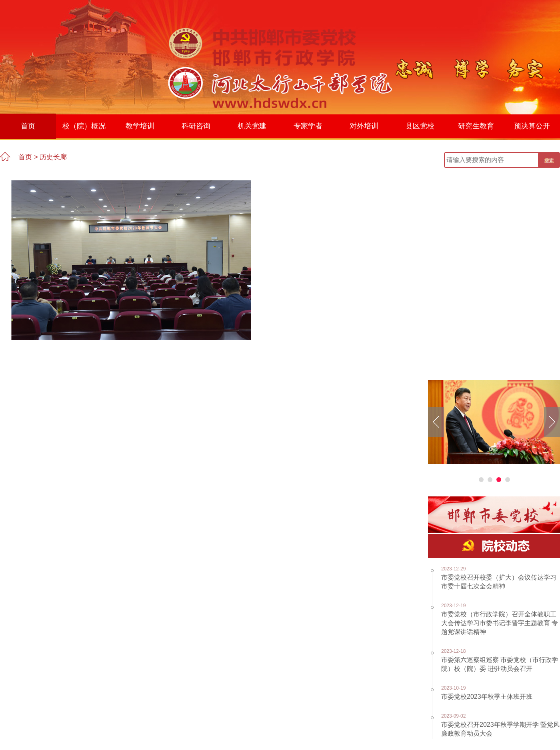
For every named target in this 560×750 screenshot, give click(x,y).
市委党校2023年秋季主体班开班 (487, 697)
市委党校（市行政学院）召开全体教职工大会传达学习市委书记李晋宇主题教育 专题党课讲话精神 (500, 623)
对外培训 (364, 126)
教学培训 (140, 126)
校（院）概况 (84, 126)
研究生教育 (476, 126)
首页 (28, 126)
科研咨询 (196, 126)
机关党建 (252, 126)
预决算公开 (532, 126)
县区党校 (420, 126)
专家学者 (308, 126)
